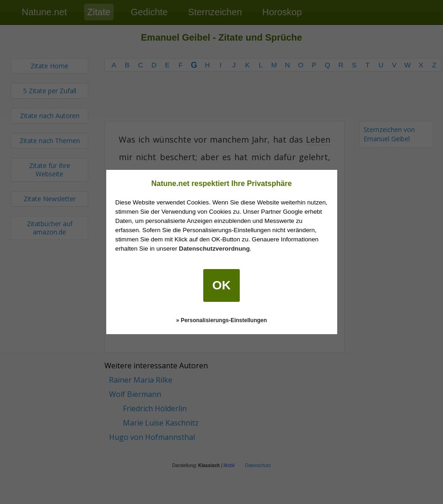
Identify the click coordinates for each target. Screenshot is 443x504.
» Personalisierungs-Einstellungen (221, 320)
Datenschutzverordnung (214, 249)
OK (222, 285)
